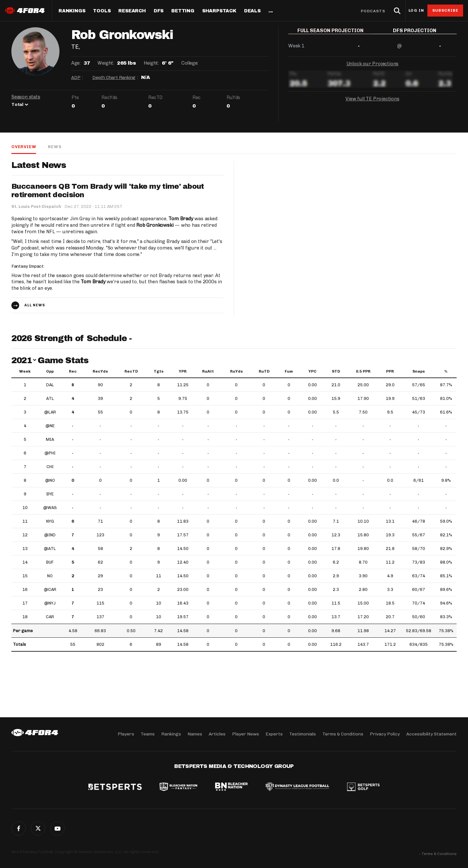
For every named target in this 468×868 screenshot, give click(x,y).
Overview (24, 147)
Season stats (26, 97)
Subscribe (445, 10)
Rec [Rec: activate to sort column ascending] (73, 371)
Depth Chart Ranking (114, 77)
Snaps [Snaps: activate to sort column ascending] (419, 371)
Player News (246, 734)
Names (195, 734)
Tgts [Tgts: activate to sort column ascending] (159, 371)
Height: (151, 63)
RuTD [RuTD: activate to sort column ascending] (264, 371)
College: (190, 63)
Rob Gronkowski (155, 225)
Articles (217, 734)
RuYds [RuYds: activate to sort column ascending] (236, 371)
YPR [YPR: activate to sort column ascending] (183, 371)
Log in (416, 11)
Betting (183, 11)
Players (126, 734)
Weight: (106, 63)
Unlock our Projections (373, 68)
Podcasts (373, 11)
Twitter (38, 828)
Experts (274, 734)
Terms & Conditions (343, 734)
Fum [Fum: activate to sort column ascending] (289, 371)
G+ (58, 828)
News (55, 147)
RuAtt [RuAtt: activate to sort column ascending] (208, 371)
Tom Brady (181, 219)
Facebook (19, 828)
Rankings (72, 11)
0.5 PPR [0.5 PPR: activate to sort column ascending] (363, 371)
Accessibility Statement (431, 734)
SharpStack (219, 11)
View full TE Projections (372, 103)
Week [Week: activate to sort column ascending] (25, 371)
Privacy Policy (385, 734)
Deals (252, 11)
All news (35, 305)
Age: (76, 63)
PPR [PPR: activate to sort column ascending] (390, 371)
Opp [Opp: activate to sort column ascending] (50, 371)
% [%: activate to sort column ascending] (446, 371)
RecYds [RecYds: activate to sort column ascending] (100, 371)
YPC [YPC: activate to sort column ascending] (312, 371)
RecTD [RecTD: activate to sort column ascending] (131, 371)
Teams (148, 734)
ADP (76, 77)
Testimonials (303, 734)
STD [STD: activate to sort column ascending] (336, 371)
